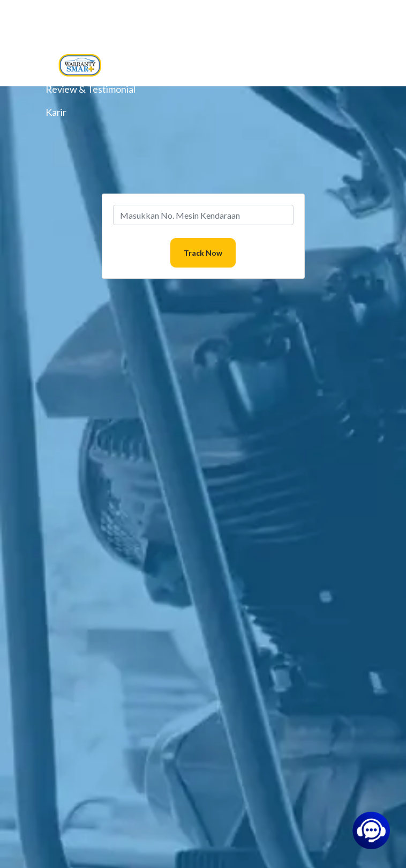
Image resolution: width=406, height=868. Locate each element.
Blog (55, 43)
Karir (56, 112)
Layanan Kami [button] (75, 20)
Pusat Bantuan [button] (77, 66)
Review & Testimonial (91, 89)
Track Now (203, 253)
